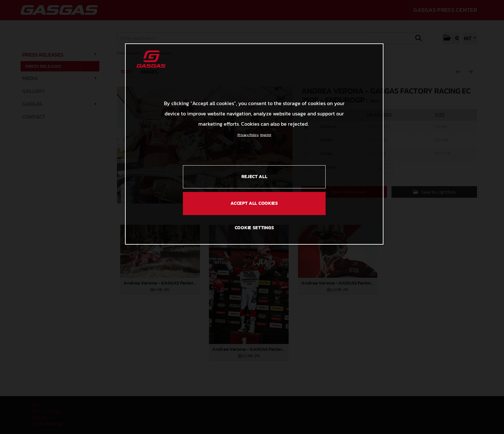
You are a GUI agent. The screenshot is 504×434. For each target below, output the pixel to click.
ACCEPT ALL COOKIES (254, 203)
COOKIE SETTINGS (254, 228)
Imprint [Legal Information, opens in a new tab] (266, 135)
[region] (254, 144)
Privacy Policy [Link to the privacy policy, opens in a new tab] (248, 135)
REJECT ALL (254, 177)
